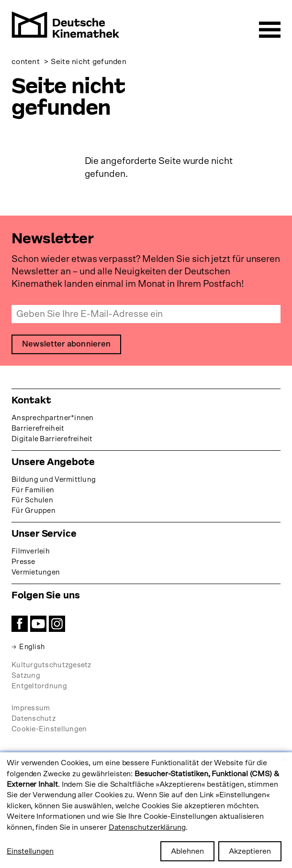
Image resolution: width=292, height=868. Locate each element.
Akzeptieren (250, 851)
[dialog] (146, 810)
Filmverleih (31, 552)
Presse (23, 562)
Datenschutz (34, 719)
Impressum (31, 708)
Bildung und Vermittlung (54, 480)
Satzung (26, 676)
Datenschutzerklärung (147, 827)
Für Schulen (32, 501)
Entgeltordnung (39, 686)
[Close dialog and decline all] (285, 758)
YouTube (38, 624)
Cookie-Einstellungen (49, 729)
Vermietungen (36, 573)
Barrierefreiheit (38, 429)
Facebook (20, 624)
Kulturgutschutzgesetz (51, 666)
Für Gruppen (34, 511)
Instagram (57, 624)
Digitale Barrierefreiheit (52, 439)
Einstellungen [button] (30, 851)
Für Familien (33, 490)
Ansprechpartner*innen (53, 418)
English (32, 647)
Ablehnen (187, 851)
